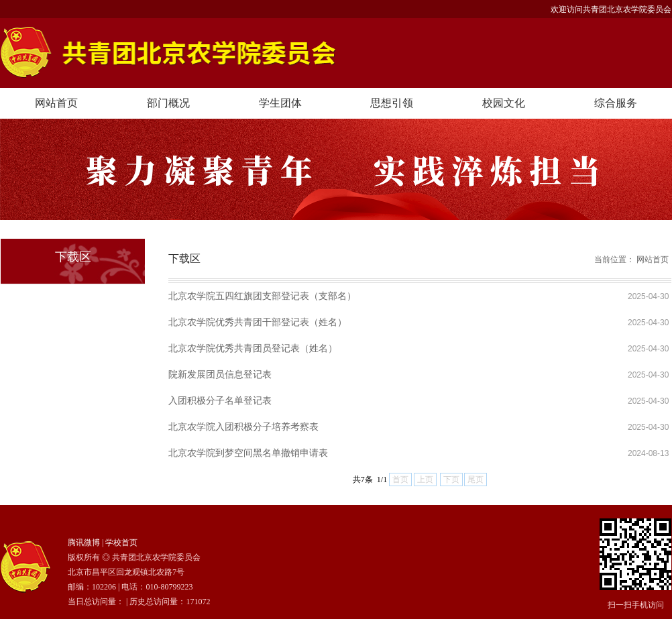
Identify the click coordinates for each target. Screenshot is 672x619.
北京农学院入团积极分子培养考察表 (243, 427)
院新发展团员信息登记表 (220, 374)
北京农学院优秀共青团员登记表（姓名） (253, 348)
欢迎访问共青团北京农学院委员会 (611, 9)
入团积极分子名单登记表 (220, 400)
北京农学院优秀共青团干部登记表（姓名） (258, 322)
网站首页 (56, 103)
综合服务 (616, 103)
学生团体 (280, 103)
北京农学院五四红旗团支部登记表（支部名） (262, 296)
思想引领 (392, 103)
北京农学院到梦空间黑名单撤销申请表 (248, 453)
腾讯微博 (84, 543)
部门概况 (168, 103)
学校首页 (121, 543)
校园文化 (504, 103)
